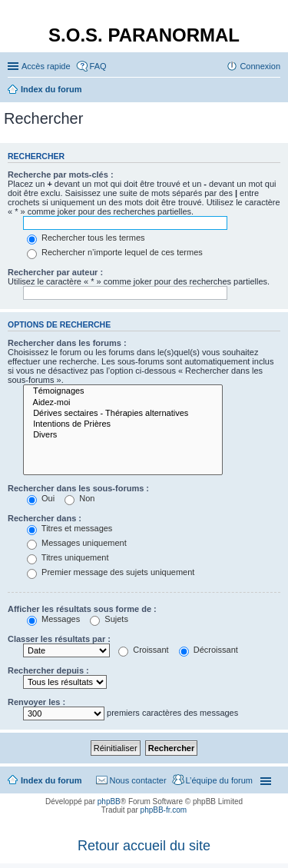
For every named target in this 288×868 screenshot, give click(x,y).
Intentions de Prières (123, 424)
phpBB (109, 801)
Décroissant (209, 650)
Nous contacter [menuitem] (138, 780)
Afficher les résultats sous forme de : (82, 609)
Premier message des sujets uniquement (111, 572)
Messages (53, 619)
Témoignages (123, 391)
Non (79, 498)
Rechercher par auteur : (55, 272)
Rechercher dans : (45, 518)
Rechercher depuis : (48, 670)
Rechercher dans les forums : (67, 343)
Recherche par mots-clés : (61, 175)
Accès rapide (46, 66)
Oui (41, 498)
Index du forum (51, 780)
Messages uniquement (77, 543)
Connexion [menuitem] (260, 66)
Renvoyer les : (36, 702)
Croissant (144, 650)
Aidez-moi (123, 403)
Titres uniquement (68, 557)
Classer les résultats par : (59, 639)
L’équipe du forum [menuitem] (219, 780)
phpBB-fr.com (164, 810)
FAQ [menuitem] (98, 66)
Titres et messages (70, 528)
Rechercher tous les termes (86, 238)
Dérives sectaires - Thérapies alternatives (123, 414)
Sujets (109, 619)
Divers (123, 435)
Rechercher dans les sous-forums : (78, 488)
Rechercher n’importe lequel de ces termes (115, 252)
